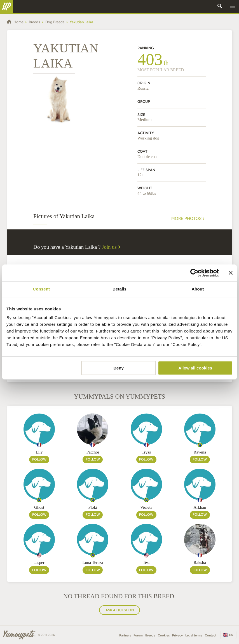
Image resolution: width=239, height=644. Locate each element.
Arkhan (200, 507)
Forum (138, 635)
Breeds (150, 635)
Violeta (146, 507)
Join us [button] (112, 247)
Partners (125, 635)
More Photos (188, 219)
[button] (233, 6)
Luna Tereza (93, 562)
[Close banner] (231, 273)
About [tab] (198, 289)
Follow (39, 459)
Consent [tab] (41, 289)
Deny (119, 368)
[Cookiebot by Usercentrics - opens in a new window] (194, 273)
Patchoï (93, 452)
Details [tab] (119, 289)
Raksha (200, 562)
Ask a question (120, 610)
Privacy (177, 635)
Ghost (39, 507)
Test (146, 562)
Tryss (146, 452)
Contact (211, 635)
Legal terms (194, 635)
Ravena (200, 452)
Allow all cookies (195, 368)
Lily (39, 452)
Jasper (39, 562)
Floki (93, 507)
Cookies (164, 635)
